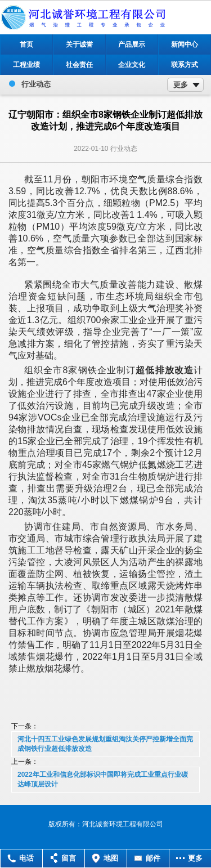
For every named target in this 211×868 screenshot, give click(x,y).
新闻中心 (185, 44)
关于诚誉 (79, 44)
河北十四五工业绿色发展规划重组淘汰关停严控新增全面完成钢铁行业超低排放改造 (105, 744)
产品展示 (132, 44)
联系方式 (185, 65)
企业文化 (132, 65)
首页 (26, 44)
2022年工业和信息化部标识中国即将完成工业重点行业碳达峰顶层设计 (103, 779)
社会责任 (79, 65)
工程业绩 (26, 65)
